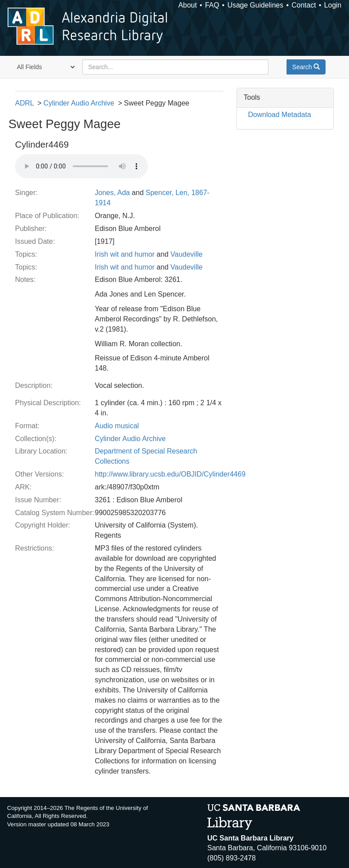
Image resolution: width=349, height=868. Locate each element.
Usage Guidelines (255, 5)
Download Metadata (279, 115)
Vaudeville (187, 254)
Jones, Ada (112, 193)
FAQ (212, 5)
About (188, 5)
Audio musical (117, 426)
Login (333, 5)
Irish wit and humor (125, 254)
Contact (304, 5)
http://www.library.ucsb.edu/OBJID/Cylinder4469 (170, 474)
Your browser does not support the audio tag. (81, 166)
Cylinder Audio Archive (79, 103)
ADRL (24, 103)
